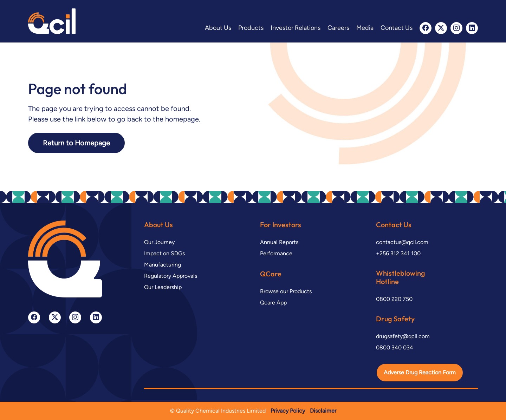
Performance (276, 253)
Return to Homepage (76, 143)
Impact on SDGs (164, 253)
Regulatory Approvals (171, 276)
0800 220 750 (394, 299)
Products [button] (251, 28)
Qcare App (273, 303)
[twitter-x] (441, 28)
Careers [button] (338, 28)
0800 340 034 (395, 347)
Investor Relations (296, 28)
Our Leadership (163, 287)
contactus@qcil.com (402, 242)
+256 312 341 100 (398, 253)
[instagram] (456, 28)
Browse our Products (286, 291)
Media (365, 28)
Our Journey (159, 242)
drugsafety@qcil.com (403, 336)
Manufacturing (163, 265)
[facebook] (426, 28)
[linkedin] (472, 28)
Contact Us (397, 28)
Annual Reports (279, 242)
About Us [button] (218, 28)
